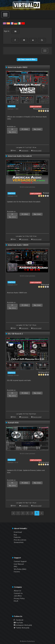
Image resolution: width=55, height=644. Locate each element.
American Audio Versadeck (20, 156)
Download (18, 532)
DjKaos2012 (45, 372)
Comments (25, 150)
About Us (17, 591)
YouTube (18, 623)
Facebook (19, 620)
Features (17, 537)
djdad (47, 193)
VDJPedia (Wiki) (20, 569)
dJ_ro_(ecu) (45, 462)
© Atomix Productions (27, 641)
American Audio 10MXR (18, 245)
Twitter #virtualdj (21, 628)
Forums (17, 572)
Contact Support (20, 561)
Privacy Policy (19, 598)
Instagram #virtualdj (23, 625)
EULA (16, 601)
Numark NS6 (13, 423)
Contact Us (18, 593)
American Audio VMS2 (18, 67)
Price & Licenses (20, 540)
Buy (15, 535)
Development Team (42, 109)
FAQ (15, 567)
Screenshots (19, 542)
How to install (37, 150)
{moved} (46, 285)
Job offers (18, 596)
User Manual (19, 564)
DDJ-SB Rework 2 (15, 334)
